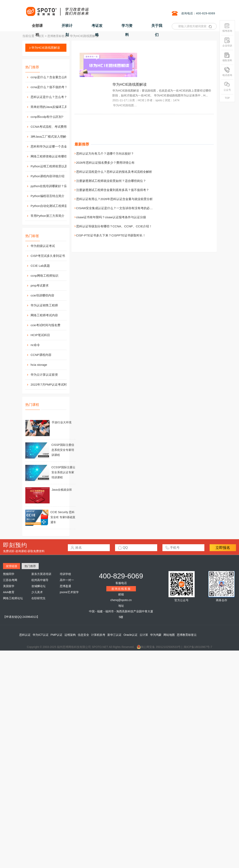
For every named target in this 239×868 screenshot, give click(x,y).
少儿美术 (37, 592)
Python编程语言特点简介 (47, 196)
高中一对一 (67, 580)
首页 (41, 36)
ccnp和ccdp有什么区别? (47, 117)
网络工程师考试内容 (44, 315)
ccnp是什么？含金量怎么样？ (51, 77)
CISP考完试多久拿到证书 (48, 256)
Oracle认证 (131, 635)
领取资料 (227, 57)
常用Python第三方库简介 (47, 216)
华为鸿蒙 (156, 635)
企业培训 (227, 42)
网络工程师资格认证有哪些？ (50, 156)
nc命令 (35, 345)
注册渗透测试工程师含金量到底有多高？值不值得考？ (113, 190)
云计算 (144, 635)
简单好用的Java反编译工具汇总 (52, 107)
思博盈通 (65, 586)
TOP (227, 98)
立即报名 (223, 548)
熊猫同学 (9, 574)
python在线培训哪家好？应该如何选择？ (53, 186)
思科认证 (25, 635)
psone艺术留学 (69, 592)
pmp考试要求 (40, 285)
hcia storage (39, 365)
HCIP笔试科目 (40, 335)
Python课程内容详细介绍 (47, 176)
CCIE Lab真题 (40, 266)
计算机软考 (98, 635)
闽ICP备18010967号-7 (198, 647)
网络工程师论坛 (13, 598)
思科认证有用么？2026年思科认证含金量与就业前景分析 (114, 199)
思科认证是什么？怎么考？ (49, 97)
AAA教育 (9, 592)
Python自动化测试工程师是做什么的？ (53, 206)
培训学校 (65, 574)
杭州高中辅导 (40, 580)
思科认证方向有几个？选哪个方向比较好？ (105, 153)
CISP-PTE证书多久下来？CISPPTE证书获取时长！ (111, 235)
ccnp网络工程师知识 (44, 276)
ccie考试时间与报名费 (45, 325)
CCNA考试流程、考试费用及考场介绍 (53, 127)
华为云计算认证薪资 (44, 375)
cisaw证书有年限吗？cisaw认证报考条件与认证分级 (111, 217)
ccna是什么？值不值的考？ (49, 87)
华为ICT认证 (41, 635)
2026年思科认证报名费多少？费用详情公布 (105, 163)
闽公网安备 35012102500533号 (159, 647)
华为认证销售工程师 (44, 305)
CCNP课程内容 (41, 355)
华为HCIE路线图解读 (46, 48)
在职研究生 (38, 598)
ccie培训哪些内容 (42, 295)
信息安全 (83, 635)
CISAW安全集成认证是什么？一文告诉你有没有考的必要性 (116, 208)
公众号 (227, 87)
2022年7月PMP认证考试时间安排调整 (56, 384)
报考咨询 (227, 28)
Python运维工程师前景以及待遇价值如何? (53, 166)
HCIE (141, 100)
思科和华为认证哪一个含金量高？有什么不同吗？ (53, 146)
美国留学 (9, 586)
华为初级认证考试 (43, 246)
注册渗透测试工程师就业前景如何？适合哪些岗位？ (111, 181)
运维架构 (70, 635)
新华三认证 (114, 635)
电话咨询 (227, 72)
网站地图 (169, 635)
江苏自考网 (10, 580)
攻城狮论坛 (38, 586)
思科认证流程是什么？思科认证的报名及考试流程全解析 (114, 172)
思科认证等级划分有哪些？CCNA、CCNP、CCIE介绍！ (114, 226)
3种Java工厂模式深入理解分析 (51, 137)
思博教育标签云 (57, 36)
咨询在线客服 (121, 589)
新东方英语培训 (41, 574)
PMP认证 (57, 635)
